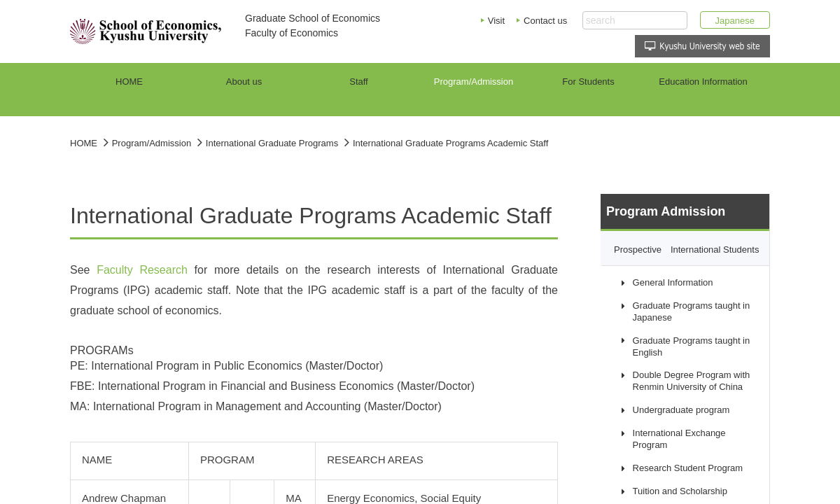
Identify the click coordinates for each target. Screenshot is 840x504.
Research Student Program (688, 468)
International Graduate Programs (272, 143)
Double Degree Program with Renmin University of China (692, 381)
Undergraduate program (681, 410)
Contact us (545, 21)
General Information (673, 282)
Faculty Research (142, 270)
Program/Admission (152, 143)
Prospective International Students (686, 250)
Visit (496, 21)
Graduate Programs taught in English (692, 346)
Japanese (735, 21)
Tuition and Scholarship (680, 491)
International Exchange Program (679, 439)
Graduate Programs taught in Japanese (692, 311)
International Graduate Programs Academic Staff (450, 143)
